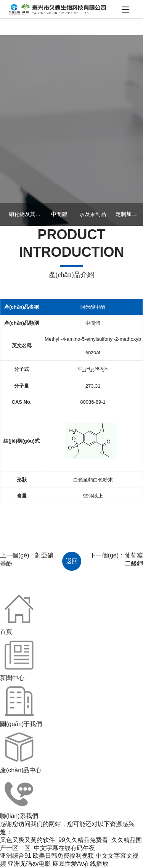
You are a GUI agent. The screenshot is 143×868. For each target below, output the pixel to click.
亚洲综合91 (16, 856)
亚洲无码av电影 (29, 864)
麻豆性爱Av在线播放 (80, 864)
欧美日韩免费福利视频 (63, 856)
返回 (72, 561)
